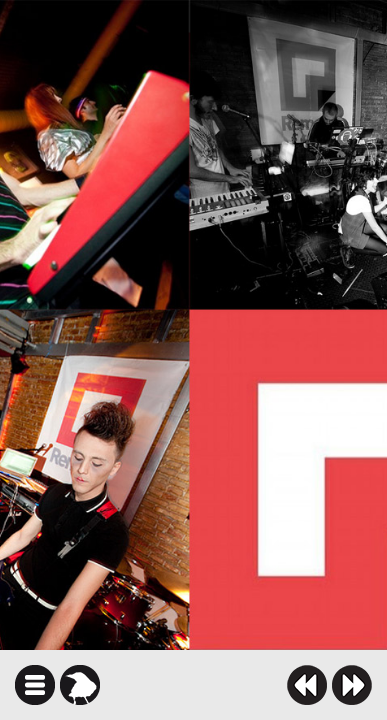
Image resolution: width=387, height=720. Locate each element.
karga (80, 685)
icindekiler (35, 685)
